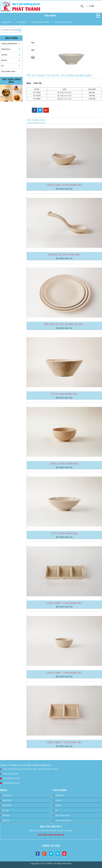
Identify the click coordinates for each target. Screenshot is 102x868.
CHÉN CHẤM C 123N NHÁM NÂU (64, 603)
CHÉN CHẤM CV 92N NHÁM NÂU (64, 185)
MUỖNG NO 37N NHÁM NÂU (64, 255)
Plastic (4, 60)
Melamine (6, 49)
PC (3, 66)
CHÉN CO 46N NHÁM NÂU (64, 464)
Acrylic (4, 55)
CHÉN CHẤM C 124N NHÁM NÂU (64, 673)
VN (93, 6)
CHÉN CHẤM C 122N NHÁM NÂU (64, 742)
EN (87, 6)
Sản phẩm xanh (8, 71)
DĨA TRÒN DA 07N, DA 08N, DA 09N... (64, 324)
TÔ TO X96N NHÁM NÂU (64, 533)
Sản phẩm (21, 22)
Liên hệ (6, 820)
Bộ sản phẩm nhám (40, 22)
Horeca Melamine (9, 44)
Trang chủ (6, 22)
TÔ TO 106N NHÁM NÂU (64, 394)
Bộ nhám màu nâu (63, 22)
